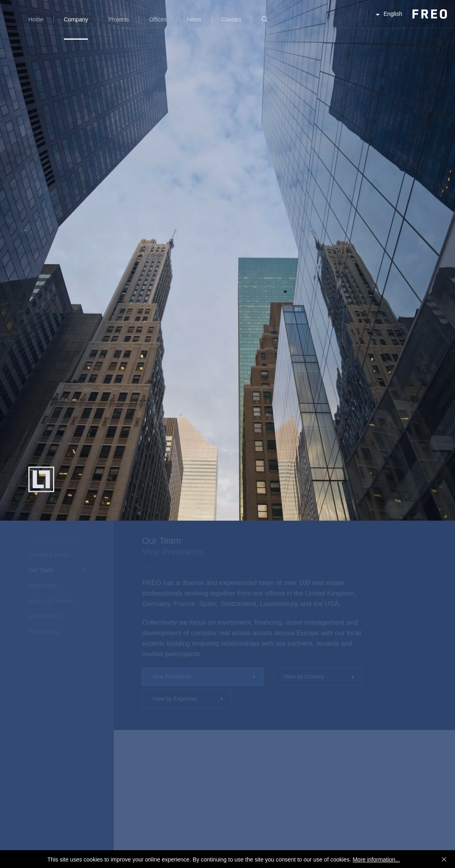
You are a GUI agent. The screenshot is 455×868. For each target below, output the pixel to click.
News (194, 19)
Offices (158, 19)
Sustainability (45, 616)
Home (36, 19)
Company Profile (49, 555)
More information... (376, 859)
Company (76, 19)
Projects (119, 19)
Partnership (43, 585)
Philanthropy (44, 632)
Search (265, 24)
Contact (231, 19)
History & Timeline (51, 601)
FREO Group (409, 21)
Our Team (41, 570)
